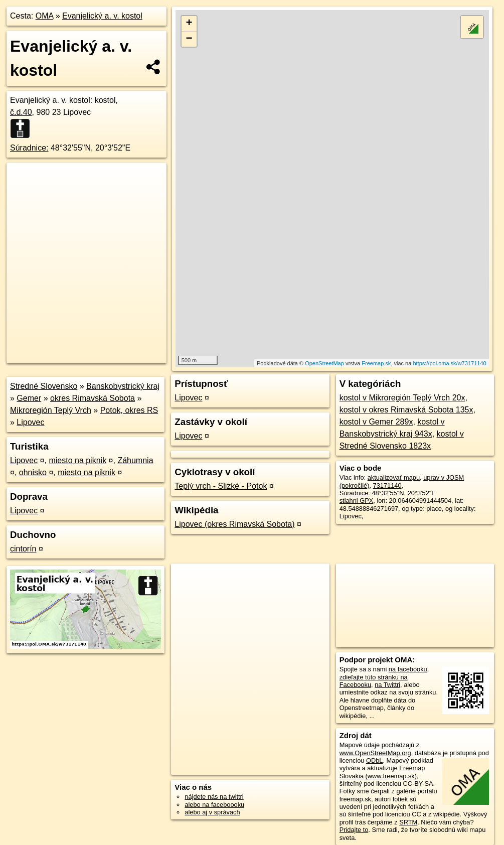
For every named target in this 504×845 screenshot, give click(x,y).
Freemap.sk (376, 363)
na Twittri (387, 685)
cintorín (23, 549)
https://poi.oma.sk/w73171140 (449, 363)
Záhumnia (135, 460)
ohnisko (33, 472)
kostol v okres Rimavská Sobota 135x (406, 410)
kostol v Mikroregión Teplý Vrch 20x (402, 398)
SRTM (408, 822)
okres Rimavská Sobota (93, 398)
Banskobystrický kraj (123, 386)
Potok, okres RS (129, 410)
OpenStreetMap (324, 363)
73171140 (387, 485)
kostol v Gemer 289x (376, 422)
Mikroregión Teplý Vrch (51, 410)
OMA (45, 16)
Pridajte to (354, 830)
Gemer (29, 398)
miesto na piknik (77, 460)
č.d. (21, 112)
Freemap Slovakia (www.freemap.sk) (382, 772)
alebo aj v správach (212, 812)
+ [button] (189, 24)
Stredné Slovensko (44, 386)
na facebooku (408, 669)
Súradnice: (29, 148)
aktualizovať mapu (394, 477)
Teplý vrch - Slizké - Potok (221, 486)
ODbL (374, 760)
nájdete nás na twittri (214, 797)
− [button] (189, 39)
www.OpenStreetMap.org (375, 753)
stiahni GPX (357, 501)
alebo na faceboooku (214, 805)
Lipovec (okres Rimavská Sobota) (234, 524)
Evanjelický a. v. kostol (102, 16)
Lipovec (30, 422)
